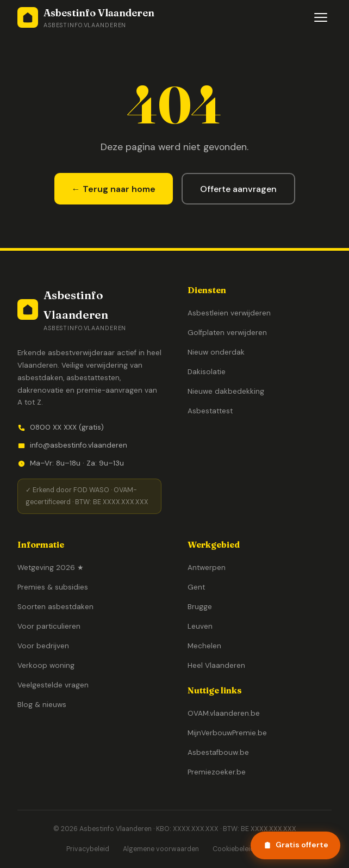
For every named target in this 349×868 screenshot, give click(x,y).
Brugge (200, 607)
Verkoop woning (46, 665)
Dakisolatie (207, 372)
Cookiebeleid (233, 849)
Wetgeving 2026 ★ (51, 568)
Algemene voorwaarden (161, 849)
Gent (196, 587)
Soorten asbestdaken (55, 607)
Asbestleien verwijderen (229, 313)
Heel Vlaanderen (216, 665)
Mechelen (204, 646)
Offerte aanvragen (238, 189)
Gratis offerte (296, 845)
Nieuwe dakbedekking (226, 391)
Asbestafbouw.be (218, 752)
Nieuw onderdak (216, 352)
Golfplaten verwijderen (227, 333)
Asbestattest (210, 411)
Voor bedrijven (43, 646)
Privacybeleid (88, 849)
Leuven (200, 626)
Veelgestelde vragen (53, 685)
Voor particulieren (49, 626)
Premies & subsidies (53, 587)
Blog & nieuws (42, 705)
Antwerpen (207, 568)
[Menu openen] (321, 17)
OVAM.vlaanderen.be (224, 713)
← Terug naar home (114, 189)
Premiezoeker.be (217, 772)
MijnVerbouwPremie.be (227, 733)
